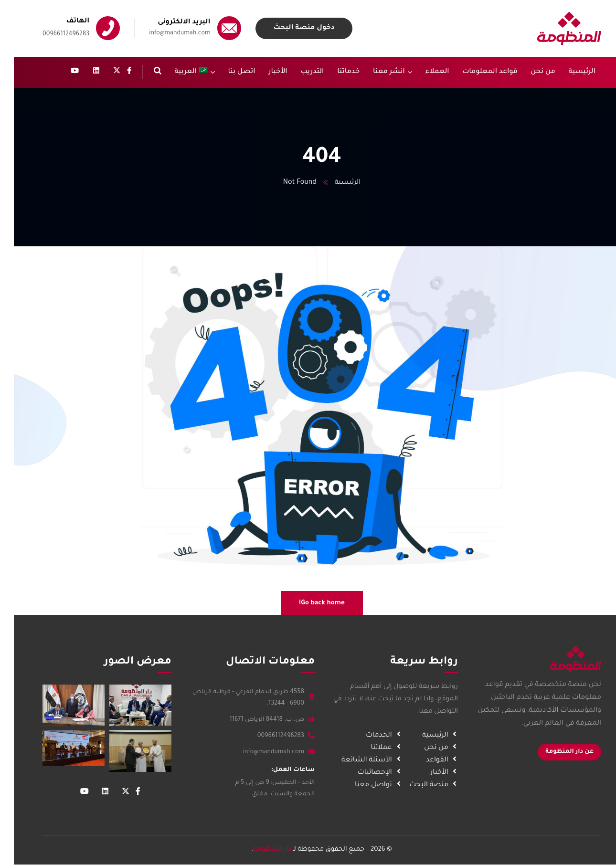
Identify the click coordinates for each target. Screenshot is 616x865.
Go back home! (308, 603)
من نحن (423, 748)
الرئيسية (334, 183)
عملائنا (368, 748)
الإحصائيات (361, 773)
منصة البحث (415, 785)
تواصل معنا (360, 785)
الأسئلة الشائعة (353, 760)
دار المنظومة (259, 849)
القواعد (424, 760)
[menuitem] (181, 72)
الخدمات (366, 736)
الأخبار (426, 773)
